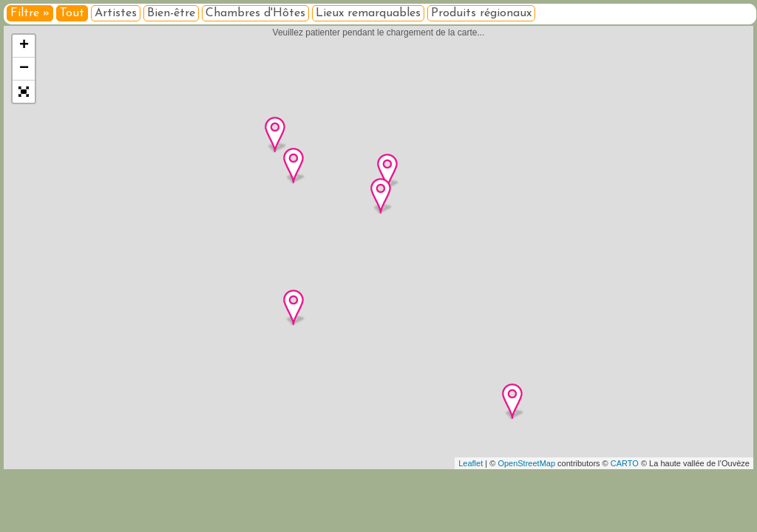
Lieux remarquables (368, 13)
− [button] (24, 69)
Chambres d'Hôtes (255, 13)
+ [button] (24, 46)
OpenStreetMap (526, 463)
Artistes (116, 13)
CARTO (625, 463)
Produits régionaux (481, 13)
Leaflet (471, 463)
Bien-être (171, 13)
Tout (72, 13)
